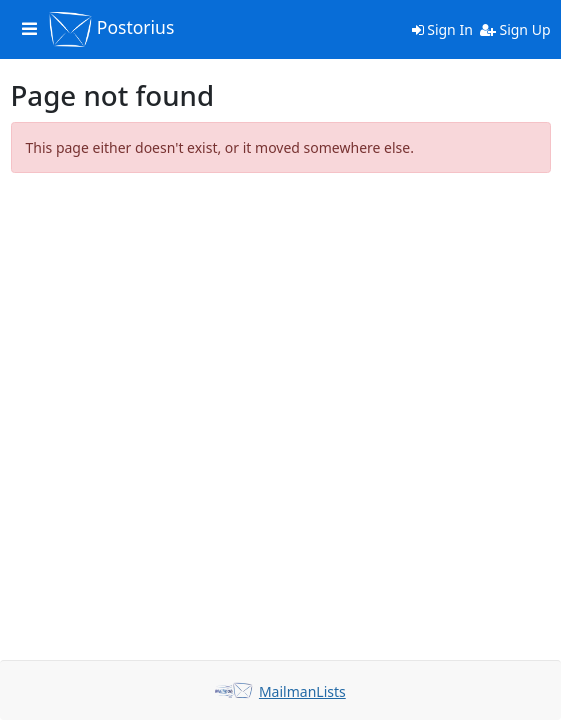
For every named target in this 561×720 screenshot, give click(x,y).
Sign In (442, 29)
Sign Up (515, 29)
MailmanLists (302, 691)
